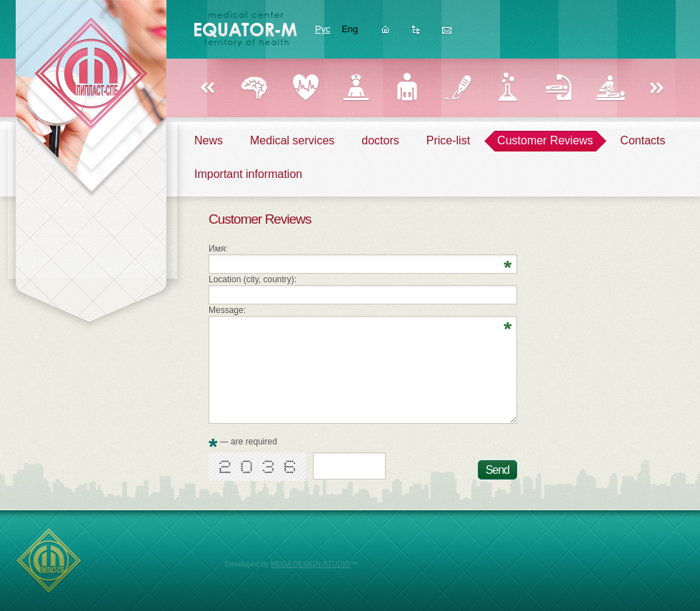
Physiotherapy (610, 88)
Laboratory (508, 88)
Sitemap (416, 34)
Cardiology (305, 88)
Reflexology (559, 88)
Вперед (657, 89)
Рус (323, 29)
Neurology (255, 88)
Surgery (457, 88)
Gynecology (356, 88)
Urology (407, 88)
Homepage (385, 34)
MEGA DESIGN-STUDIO (310, 564)
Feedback (447, 34)
